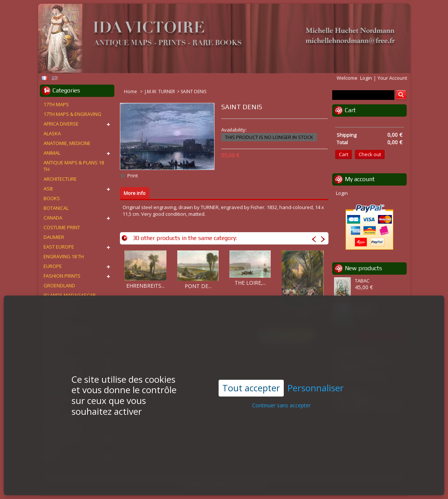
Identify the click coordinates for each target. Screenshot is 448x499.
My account (360, 179)
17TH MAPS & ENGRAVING (72, 114)
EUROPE (53, 266)
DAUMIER (54, 237)
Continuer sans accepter (281, 390)
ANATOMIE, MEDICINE (67, 143)
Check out (370, 154)
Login (366, 78)
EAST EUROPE (59, 247)
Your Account (392, 78)
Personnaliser (316, 373)
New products (363, 268)
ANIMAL (52, 153)
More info (135, 193)
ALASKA (52, 133)
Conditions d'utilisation (210, 484)
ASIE (48, 189)
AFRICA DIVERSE (61, 124)
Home (131, 91)
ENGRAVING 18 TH (64, 256)
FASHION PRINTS (62, 276)
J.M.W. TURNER (160, 91)
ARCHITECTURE (60, 179)
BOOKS (52, 198)
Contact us (254, 484)
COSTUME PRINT (62, 227)
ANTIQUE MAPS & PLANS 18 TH (74, 166)
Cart (350, 110)
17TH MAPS (56, 104)
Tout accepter (251, 372)
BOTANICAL (56, 208)
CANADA (53, 218)
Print (133, 176)
